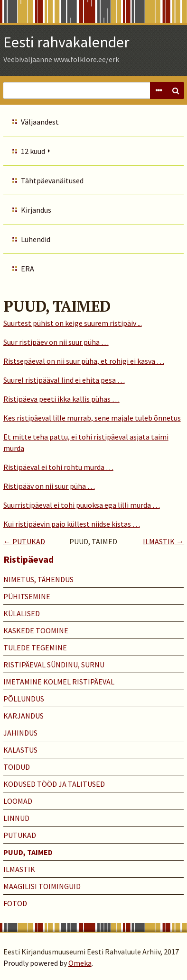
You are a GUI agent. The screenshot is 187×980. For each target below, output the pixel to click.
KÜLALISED (22, 613)
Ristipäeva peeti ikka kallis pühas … (61, 399)
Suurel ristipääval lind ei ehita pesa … (64, 380)
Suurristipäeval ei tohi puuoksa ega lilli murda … (82, 505)
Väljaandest (40, 122)
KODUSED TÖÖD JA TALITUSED (54, 784)
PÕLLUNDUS (24, 699)
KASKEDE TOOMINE (36, 630)
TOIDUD (17, 767)
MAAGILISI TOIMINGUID (42, 886)
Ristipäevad (28, 559)
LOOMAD (18, 801)
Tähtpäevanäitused (52, 180)
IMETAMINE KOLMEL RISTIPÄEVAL (59, 682)
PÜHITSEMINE (27, 596)
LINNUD (16, 818)
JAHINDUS (20, 733)
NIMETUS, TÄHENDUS (38, 579)
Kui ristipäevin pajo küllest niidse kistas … (72, 524)
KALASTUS (20, 750)
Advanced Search (159, 90)
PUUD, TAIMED (28, 852)
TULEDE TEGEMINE (35, 647)
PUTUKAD (20, 835)
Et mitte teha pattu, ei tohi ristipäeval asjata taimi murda (86, 442)
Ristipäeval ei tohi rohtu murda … (58, 467)
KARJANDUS (23, 716)
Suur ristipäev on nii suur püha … (56, 342)
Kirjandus (36, 210)
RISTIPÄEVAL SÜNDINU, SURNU (54, 665)
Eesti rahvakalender (66, 42)
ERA (28, 269)
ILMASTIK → (163, 541)
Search (176, 90)
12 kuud (33, 151)
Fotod (15, 903)
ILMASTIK (19, 869)
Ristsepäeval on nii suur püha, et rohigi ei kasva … (84, 361)
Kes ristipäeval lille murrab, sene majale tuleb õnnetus (92, 418)
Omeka (80, 963)
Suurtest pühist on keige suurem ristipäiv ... (73, 323)
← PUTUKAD (24, 541)
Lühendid (36, 239)
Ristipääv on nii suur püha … (49, 486)
